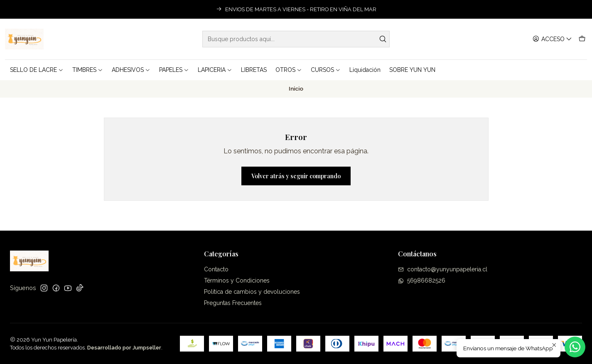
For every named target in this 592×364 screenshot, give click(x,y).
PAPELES (174, 70)
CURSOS (326, 70)
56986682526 (422, 280)
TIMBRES (88, 70)
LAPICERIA (215, 70)
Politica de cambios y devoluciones (252, 292)
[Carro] (582, 39)
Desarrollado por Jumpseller (124, 348)
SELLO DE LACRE (37, 70)
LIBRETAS (254, 70)
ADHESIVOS (131, 70)
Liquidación (365, 70)
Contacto (216, 269)
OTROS (289, 70)
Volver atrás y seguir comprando (296, 176)
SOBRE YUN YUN (412, 70)
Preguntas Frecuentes (233, 303)
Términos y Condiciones (237, 280)
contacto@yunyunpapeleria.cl (443, 269)
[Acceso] (552, 39)
